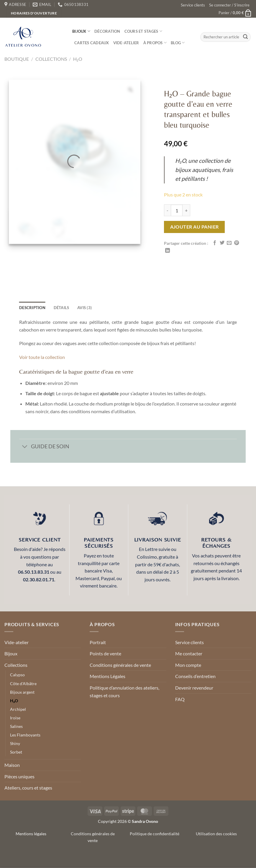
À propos (155, 43)
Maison (12, 765)
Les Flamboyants (25, 735)
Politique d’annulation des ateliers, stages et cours (124, 691)
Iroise (15, 718)
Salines (16, 726)
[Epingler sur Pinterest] (237, 243)
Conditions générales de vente (120, 665)
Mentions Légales (108, 676)
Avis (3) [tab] (84, 308)
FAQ (180, 699)
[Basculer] (25, 447)
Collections (51, 59)
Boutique (17, 59)
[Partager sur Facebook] (215, 243)
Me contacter (189, 653)
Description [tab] (32, 308)
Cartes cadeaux (92, 43)
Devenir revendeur (194, 688)
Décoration (107, 31)
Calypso (17, 675)
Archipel (18, 709)
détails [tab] (61, 308)
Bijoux (81, 31)
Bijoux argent (22, 692)
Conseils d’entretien (195, 676)
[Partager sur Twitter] (222, 243)
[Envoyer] (245, 37)
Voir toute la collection (42, 357)
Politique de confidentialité (155, 834)
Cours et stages (143, 31)
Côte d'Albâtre (23, 684)
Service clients (193, 5)
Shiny (15, 743)
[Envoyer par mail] (229, 243)
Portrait (98, 642)
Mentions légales (31, 834)
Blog (178, 43)
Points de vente (105, 653)
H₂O (78, 59)
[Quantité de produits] (177, 210)
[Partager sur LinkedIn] (168, 251)
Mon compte (188, 665)
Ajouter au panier (195, 227)
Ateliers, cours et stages (28, 788)
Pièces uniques (19, 776)
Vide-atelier (126, 43)
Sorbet (16, 752)
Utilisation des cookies (216, 834)
